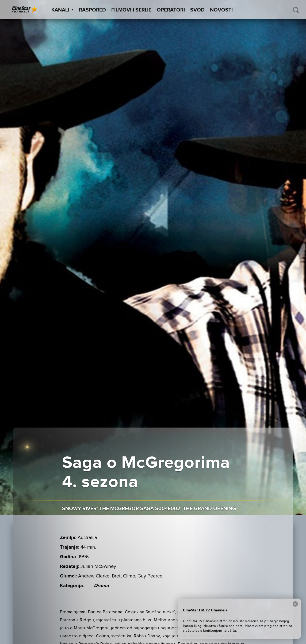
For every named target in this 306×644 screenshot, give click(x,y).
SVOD (197, 10)
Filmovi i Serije (131, 10)
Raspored (92, 10)
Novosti (221, 10)
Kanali (62, 10)
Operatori (171, 10)
